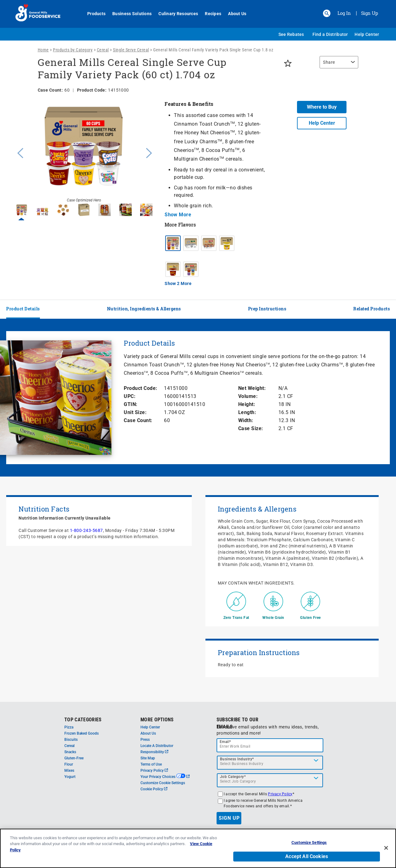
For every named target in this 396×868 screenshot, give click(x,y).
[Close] (386, 860)
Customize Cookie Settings (163, 783)
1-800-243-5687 (86, 530)
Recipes (210, 14)
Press (145, 740)
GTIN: (131, 404)
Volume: (248, 396)
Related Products (372, 309)
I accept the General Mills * (259, 794)
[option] (84, 152)
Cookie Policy (154, 789)
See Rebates (291, 34)
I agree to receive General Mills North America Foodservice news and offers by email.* (263, 803)
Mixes (69, 771)
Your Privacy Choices (165, 777)
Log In (344, 13)
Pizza (69, 727)
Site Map (148, 758)
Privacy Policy (154, 771)
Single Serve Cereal (131, 50)
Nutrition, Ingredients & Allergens (144, 309)
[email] (270, 745)
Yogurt (70, 777)
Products (93, 14)
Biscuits (71, 740)
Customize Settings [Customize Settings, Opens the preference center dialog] (309, 855)
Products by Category (73, 50)
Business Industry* (237, 759)
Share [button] (329, 62)
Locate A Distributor (157, 746)
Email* (225, 742)
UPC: (130, 396)
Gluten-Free (74, 758)
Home (43, 50)
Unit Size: (135, 412)
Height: (247, 404)
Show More (178, 215)
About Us (234, 14)
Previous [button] (19, 152)
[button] (327, 13)
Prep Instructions (267, 309)
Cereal (103, 50)
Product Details (23, 309)
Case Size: (251, 428)
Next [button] (149, 152)
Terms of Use (151, 764)
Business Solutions (129, 14)
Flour (69, 764)
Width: (246, 420)
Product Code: (141, 388)
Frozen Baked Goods (82, 733)
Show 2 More (178, 283)
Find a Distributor (330, 34)
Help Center (367, 34)
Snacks (70, 752)
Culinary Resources (175, 14)
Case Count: (138, 420)
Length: (247, 412)
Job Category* (233, 777)
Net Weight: (252, 388)
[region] (337, 65)
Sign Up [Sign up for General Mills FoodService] (370, 13)
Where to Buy (322, 107)
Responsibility (154, 752)
